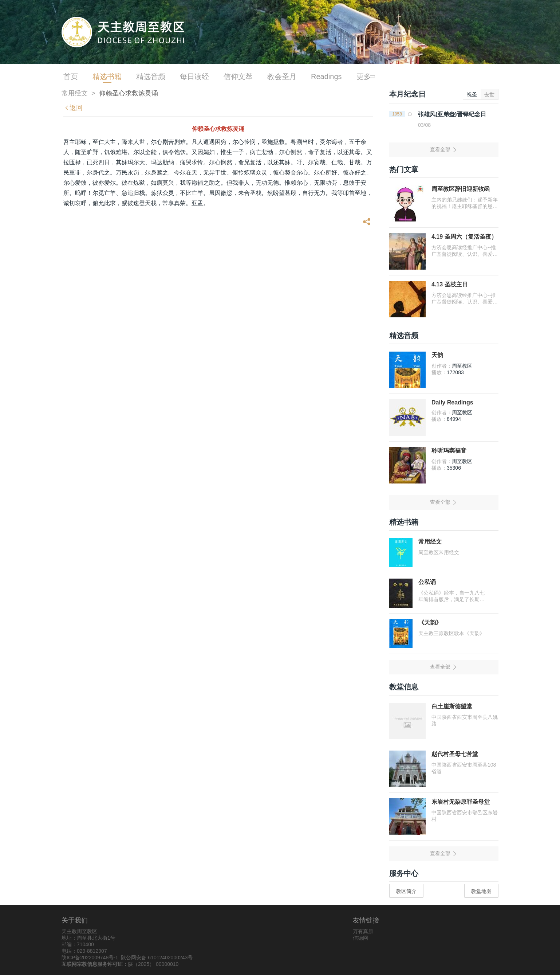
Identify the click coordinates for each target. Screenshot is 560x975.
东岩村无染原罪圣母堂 (461, 802)
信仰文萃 (238, 77)
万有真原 (363, 931)
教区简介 (406, 891)
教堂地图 (481, 891)
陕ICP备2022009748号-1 (90, 958)
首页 (71, 77)
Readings (326, 77)
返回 (73, 108)
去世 (489, 94)
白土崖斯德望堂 (452, 706)
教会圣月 (282, 77)
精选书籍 (107, 77)
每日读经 (194, 77)
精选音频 (151, 77)
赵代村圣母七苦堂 (455, 754)
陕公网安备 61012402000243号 (157, 958)
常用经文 (75, 93)
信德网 (360, 938)
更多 (365, 77)
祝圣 (472, 94)
